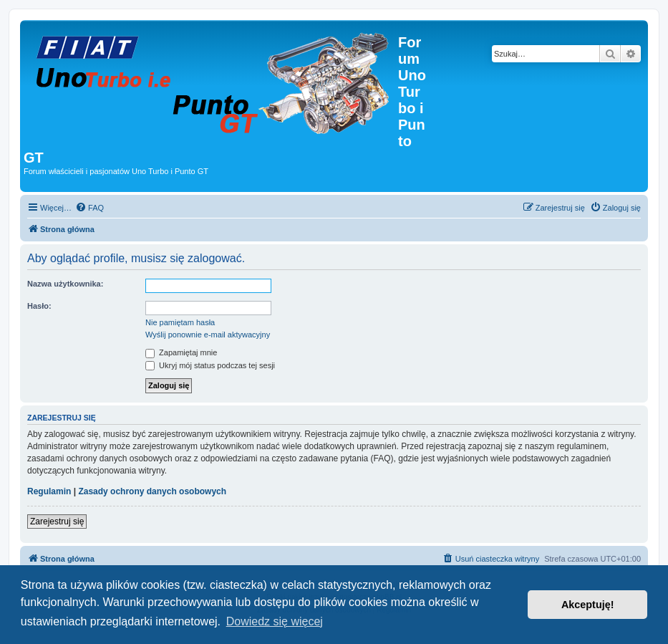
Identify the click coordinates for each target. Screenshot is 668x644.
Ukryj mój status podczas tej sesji (210, 365)
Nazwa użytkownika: (65, 284)
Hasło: (39, 306)
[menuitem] (89, 208)
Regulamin (49, 491)
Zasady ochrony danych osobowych (152, 491)
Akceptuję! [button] (588, 605)
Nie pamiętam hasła (180, 322)
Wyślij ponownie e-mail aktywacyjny (208, 335)
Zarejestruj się (57, 522)
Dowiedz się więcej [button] (275, 621)
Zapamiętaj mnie (181, 352)
